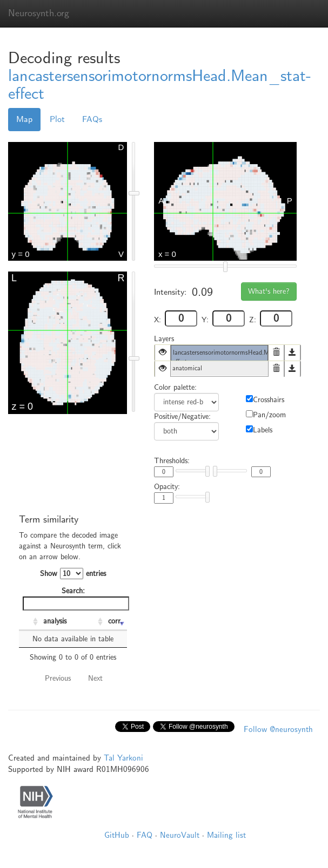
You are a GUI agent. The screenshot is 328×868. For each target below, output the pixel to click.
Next (95, 678)
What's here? (269, 291)
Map (24, 119)
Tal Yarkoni (123, 758)
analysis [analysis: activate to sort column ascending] (55, 621)
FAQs (92, 119)
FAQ (145, 835)
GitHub (117, 835)
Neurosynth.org (39, 13)
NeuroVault (180, 835)
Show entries (73, 574)
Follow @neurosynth (278, 729)
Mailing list (226, 835)
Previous (58, 678)
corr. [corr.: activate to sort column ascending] (115, 621)
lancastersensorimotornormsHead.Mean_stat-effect (160, 85)
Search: (75, 598)
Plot (57, 119)
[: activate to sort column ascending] (30, 622)
